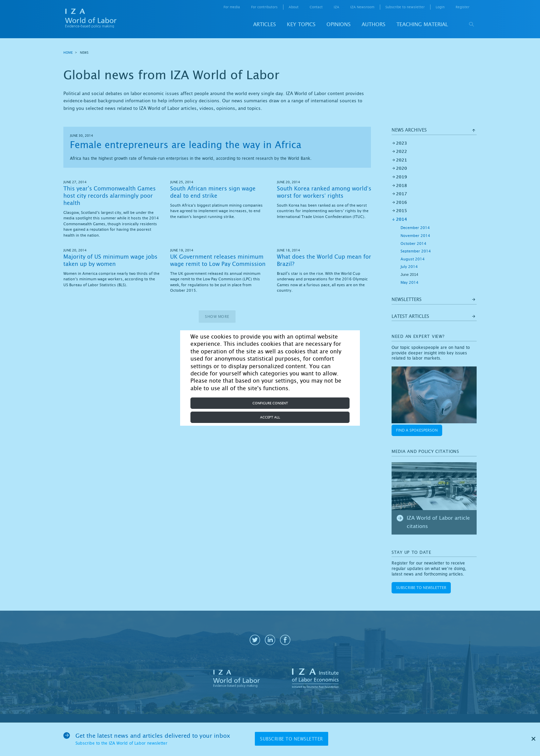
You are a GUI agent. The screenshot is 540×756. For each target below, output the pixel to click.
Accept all (270, 417)
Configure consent (270, 403)
